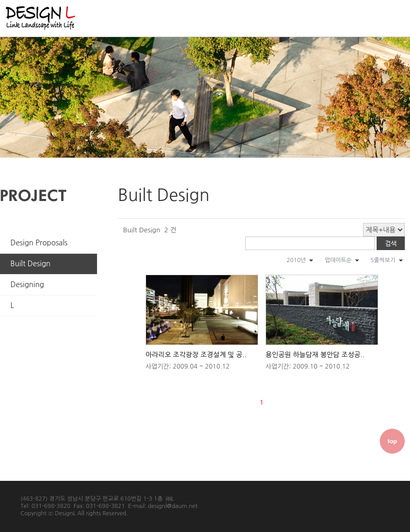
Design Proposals (39, 243)
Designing (27, 285)
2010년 (296, 260)
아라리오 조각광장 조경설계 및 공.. (196, 355)
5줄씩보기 (383, 260)
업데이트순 (338, 260)
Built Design (31, 264)
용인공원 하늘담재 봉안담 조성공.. (315, 355)
